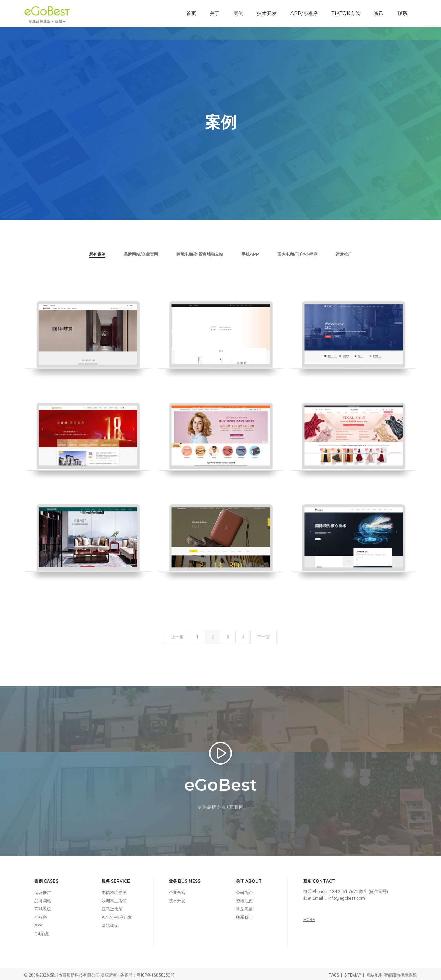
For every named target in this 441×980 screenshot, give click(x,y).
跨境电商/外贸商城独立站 (200, 252)
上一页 (177, 646)
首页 (191, 12)
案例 (238, 12)
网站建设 (110, 924)
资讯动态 (244, 899)
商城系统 (43, 907)
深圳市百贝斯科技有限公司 (75, 973)
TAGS (334, 973)
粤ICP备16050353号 (156, 973)
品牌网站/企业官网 (141, 252)
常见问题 (244, 907)
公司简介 (244, 891)
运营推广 (344, 252)
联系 (402, 12)
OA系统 (42, 932)
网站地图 (375, 973)
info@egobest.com (347, 896)
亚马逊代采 (112, 907)
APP (38, 924)
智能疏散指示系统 (400, 973)
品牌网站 (43, 899)
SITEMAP (353, 973)
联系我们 (244, 915)
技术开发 (266, 12)
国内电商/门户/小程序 (297, 252)
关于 (214, 12)
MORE (309, 918)
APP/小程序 (303, 12)
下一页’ (264, 646)
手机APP (250, 252)
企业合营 (177, 891)
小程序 (41, 915)
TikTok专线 (345, 12)
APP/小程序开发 (117, 915)
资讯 (378, 12)
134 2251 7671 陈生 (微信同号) (359, 889)
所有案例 (97, 252)
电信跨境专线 (114, 891)
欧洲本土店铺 (114, 899)
